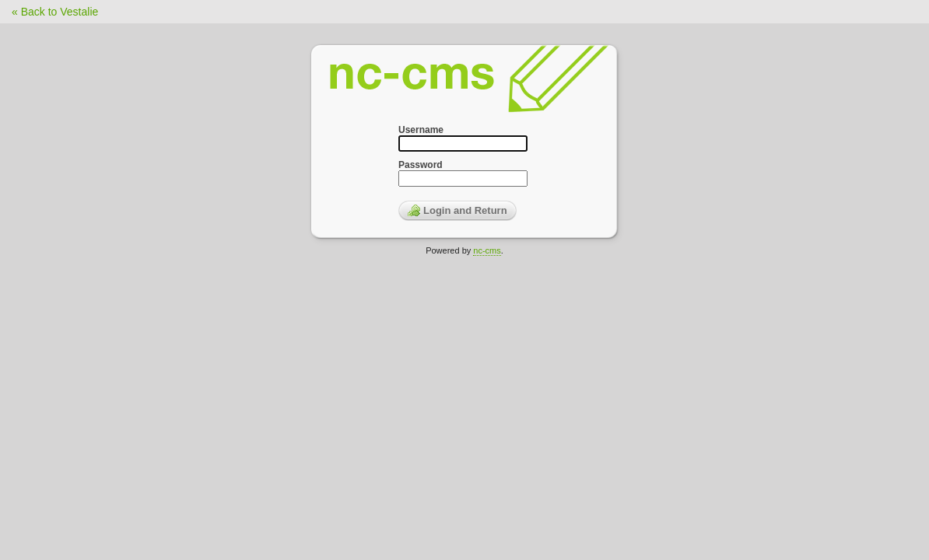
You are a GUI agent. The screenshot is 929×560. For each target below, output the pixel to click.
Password (421, 165)
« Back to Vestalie (55, 12)
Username (421, 130)
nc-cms (487, 250)
